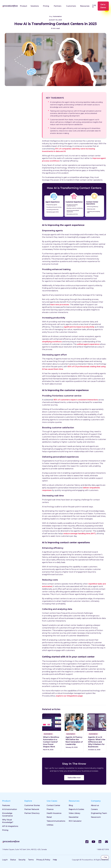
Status (13, 860)
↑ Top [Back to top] (105, 857)
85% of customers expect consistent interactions (76, 400)
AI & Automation (10, 809)
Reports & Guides (76, 809)
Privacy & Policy (43, 860)
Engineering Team (99, 813)
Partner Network (32, 809)
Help (55, 860)
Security (22, 860)
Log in (94, 6)
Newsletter (74, 817)
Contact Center (53, 805)
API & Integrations (10, 826)
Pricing (46, 6)
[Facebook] (87, 842)
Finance (50, 809)
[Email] (106, 842)
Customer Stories (32, 805)
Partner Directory (32, 813)
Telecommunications (56, 821)
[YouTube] (93, 842)
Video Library (74, 813)
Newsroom (96, 817)
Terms (31, 860)
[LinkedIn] (100, 842)
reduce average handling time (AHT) (80, 534)
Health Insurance (54, 813)
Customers (71, 6)
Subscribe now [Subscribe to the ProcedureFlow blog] (74, 778)
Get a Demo (103, 6)
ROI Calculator (75, 821)
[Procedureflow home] (10, 6)
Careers (94, 809)
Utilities (50, 825)
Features (6, 805)
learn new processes (60, 305)
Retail (49, 817)
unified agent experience (88, 344)
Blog (51, 16)
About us (95, 805)
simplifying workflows (52, 342)
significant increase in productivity (79, 327)
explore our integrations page (69, 696)
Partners (58, 6)
